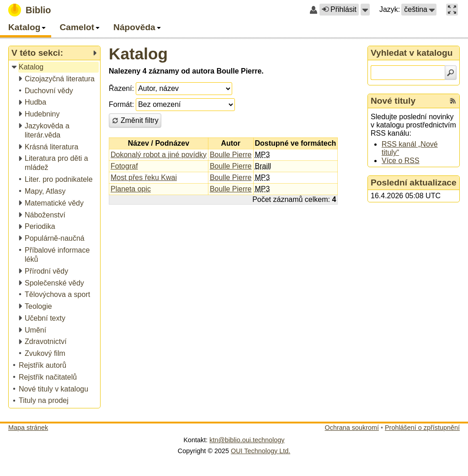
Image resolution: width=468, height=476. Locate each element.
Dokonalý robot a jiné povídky (159, 155)
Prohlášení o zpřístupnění (422, 428)
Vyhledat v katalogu (412, 53)
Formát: (121, 104)
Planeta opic (131, 189)
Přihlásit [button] (339, 9)
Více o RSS (401, 161)
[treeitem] (55, 67)
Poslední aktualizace (414, 182)
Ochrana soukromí (352, 428)
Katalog (138, 54)
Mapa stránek (28, 428)
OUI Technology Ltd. (261, 451)
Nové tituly (393, 101)
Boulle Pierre (231, 155)
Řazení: (121, 88)
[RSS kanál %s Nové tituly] (453, 101)
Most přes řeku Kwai (144, 177)
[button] (365, 10)
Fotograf (124, 166)
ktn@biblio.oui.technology (247, 440)
